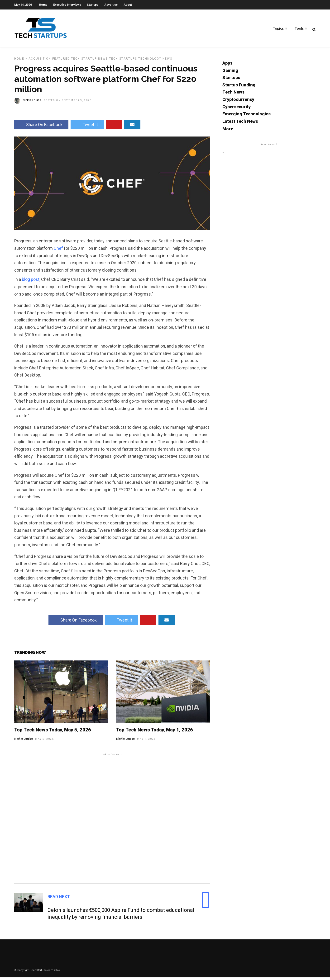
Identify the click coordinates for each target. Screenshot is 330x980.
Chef (58, 251)
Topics (278, 29)
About (128, 5)
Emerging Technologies (246, 116)
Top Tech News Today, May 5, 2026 (53, 732)
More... (230, 131)
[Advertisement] (112, 820)
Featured (61, 61)
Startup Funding (239, 87)
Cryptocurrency (238, 102)
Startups (93, 5)
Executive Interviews (67, 5)
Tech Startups (123, 61)
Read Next (59, 899)
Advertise (111, 5)
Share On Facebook (41, 127)
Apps (227, 66)
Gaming (230, 73)
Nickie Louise (24, 741)
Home (43, 5)
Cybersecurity (237, 109)
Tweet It (87, 127)
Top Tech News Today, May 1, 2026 (155, 732)
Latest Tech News (240, 124)
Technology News (155, 61)
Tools (299, 29)
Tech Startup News (89, 61)
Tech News (233, 95)
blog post (31, 282)
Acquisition (40, 61)
